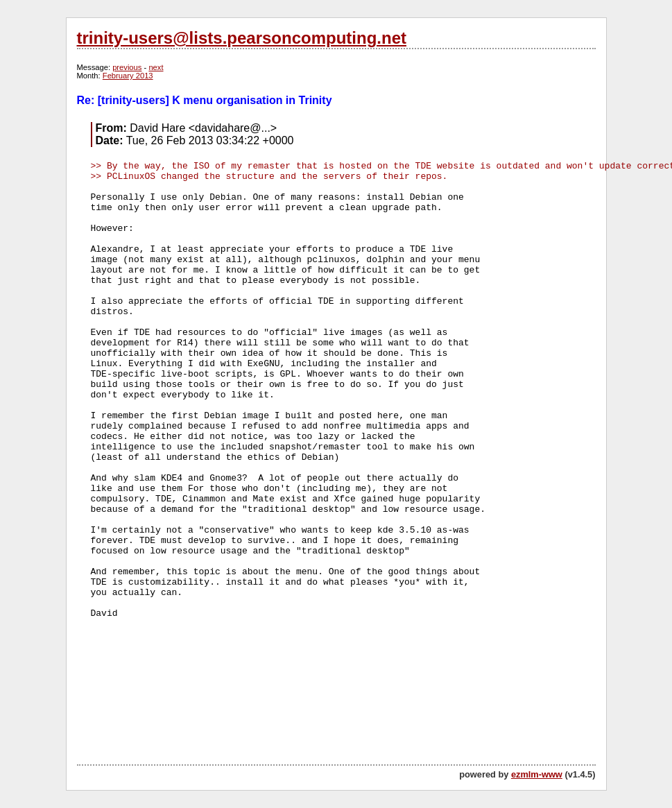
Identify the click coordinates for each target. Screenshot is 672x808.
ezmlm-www (537, 774)
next (156, 67)
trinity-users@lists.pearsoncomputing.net (242, 38)
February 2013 (128, 76)
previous (127, 67)
